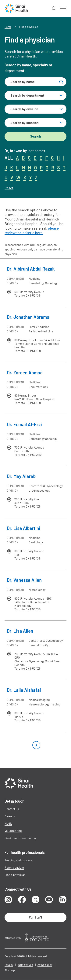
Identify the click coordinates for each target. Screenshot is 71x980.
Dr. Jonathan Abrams (28, 317)
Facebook (22, 900)
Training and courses (18, 860)
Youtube (49, 900)
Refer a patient (14, 867)
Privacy (9, 965)
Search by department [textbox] (27, 95)
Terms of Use (25, 965)
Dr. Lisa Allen (20, 631)
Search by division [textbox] (24, 109)
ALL (9, 158)
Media (8, 823)
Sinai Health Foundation (20, 838)
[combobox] (35, 95)
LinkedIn (63, 900)
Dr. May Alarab (21, 476)
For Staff (35, 917)
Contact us (12, 809)
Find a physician (15, 875)
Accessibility (45, 965)
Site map (10, 970)
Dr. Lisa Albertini (23, 528)
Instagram (8, 900)
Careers (10, 816)
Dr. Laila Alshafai (24, 690)
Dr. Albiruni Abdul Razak (31, 269)
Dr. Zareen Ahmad (25, 373)
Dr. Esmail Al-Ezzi (24, 424)
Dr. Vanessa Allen (24, 580)
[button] (54, 9)
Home (8, 27)
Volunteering (13, 831)
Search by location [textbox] (25, 123)
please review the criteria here (32, 230)
